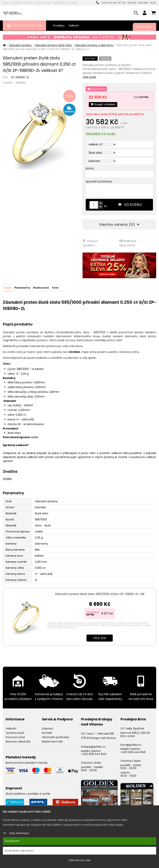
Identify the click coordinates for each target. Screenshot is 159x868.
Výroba (40, 3)
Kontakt (47, 733)
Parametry (22, 288)
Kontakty (73, 3)
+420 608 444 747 (109, 3)
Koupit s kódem (103, 105)
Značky (17, 3)
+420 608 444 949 (94, 754)
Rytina (90, 169)
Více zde (100, 638)
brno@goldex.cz (131, 744)
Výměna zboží (15, 733)
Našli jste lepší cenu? (128, 243)
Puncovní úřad (15, 737)
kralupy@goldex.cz (93, 746)
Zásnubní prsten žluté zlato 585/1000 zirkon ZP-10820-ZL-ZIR (100, 594)
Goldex (21, 83)
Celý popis (89, 77)
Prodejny (59, 26)
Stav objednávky (56, 3)
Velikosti (74, 26)
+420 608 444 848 (133, 752)
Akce (5, 3)
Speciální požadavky (99, 182)
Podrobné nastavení (19, 851)
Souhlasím (12, 841)
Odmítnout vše (80, 860)
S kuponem (93, 612)
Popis (8, 288)
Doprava (28, 3)
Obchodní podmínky (56, 737)
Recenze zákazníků (18, 741)
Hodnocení (41, 288)
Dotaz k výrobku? (90, 243)
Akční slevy (144, 27)
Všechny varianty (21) (119, 225)
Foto (55, 288)
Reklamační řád (52, 741)
